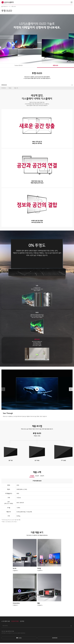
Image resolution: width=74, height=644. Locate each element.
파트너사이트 (5, 626)
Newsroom (55, 638)
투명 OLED (55, 65)
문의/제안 (22, 621)
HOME (2, 7)
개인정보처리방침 (15, 621)
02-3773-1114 (10, 631)
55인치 (37, 476)
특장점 (10, 88)
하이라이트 (4, 88)
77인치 (32, 476)
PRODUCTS (5, 7)
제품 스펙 (16, 88)
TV (10, 7)
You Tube (19, 638)
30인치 (42, 476)
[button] (71, 389)
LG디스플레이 (8, 2)
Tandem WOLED (18, 65)
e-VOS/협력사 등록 (6, 621)
